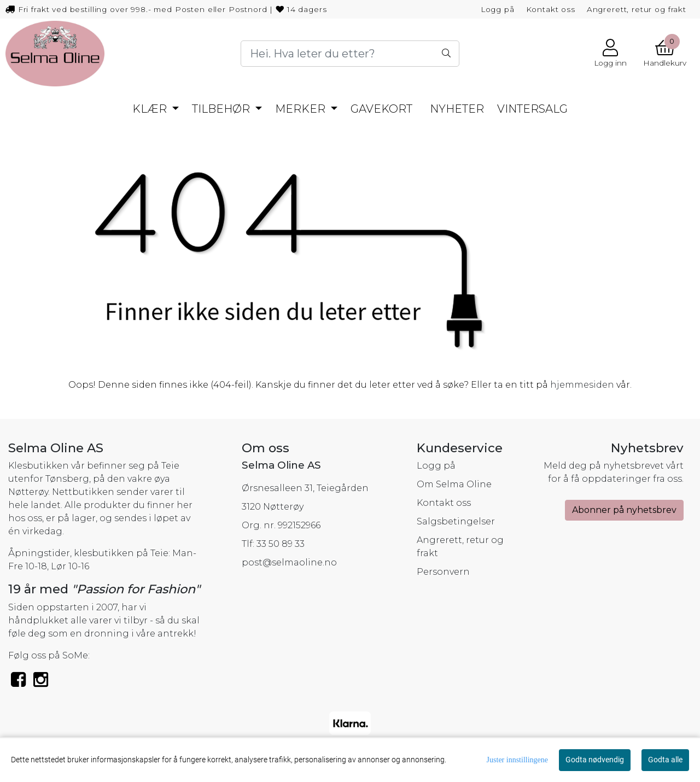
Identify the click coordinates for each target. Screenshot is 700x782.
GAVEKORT (381, 109)
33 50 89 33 (281, 544)
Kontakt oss (551, 9)
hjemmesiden (582, 385)
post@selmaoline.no (289, 562)
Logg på (498, 9)
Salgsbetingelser (456, 521)
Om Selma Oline (454, 484)
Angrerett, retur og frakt (637, 9)
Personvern (443, 572)
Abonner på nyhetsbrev (624, 510)
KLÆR (151, 109)
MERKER (302, 109)
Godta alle (665, 760)
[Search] (350, 54)
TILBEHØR (222, 109)
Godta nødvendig (595, 760)
